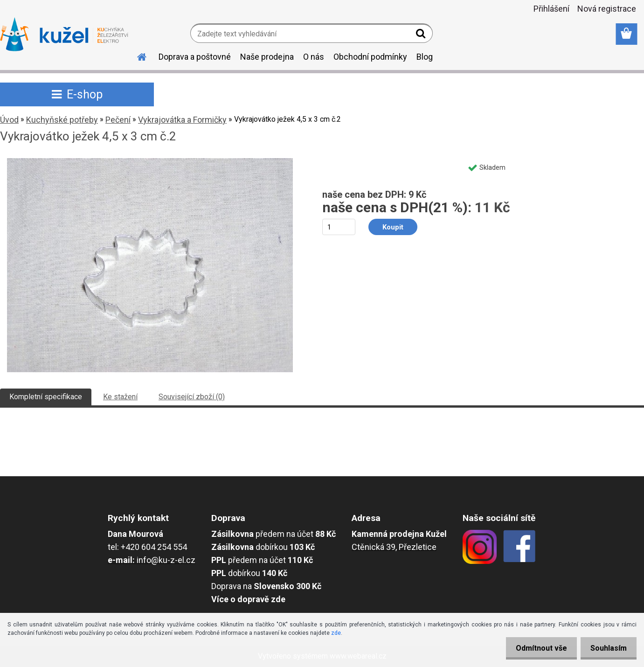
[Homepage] (136, 56)
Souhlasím (607, 648)
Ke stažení (120, 397)
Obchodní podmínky (370, 57)
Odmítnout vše (536, 648)
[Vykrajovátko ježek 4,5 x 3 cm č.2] (150, 162)
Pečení (118, 120)
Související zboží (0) (192, 397)
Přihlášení (551, 9)
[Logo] (64, 35)
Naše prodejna (267, 57)
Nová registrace (607, 9)
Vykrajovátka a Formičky (182, 120)
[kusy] (339, 227)
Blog (425, 57)
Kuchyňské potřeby (62, 120)
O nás (314, 57)
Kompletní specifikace (46, 397)
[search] (422, 35)
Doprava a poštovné (195, 57)
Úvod (9, 120)
